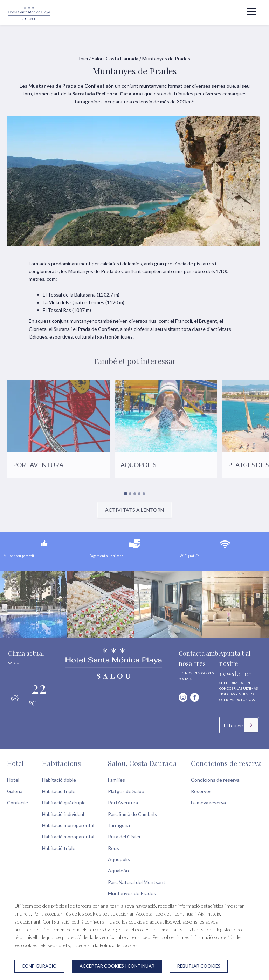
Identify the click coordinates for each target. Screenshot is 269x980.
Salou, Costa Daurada (115, 58)
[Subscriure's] (251, 725)
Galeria (15, 791)
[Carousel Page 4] (139, 494)
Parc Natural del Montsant (137, 882)
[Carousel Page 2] (130, 494)
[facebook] (195, 697)
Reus (113, 848)
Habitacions (61, 763)
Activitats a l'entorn (134, 510)
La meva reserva (208, 802)
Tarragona (119, 825)
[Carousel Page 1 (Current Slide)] (125, 493)
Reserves (201, 791)
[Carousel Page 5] (144, 494)
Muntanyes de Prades (132, 893)
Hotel (15, 763)
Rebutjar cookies (199, 966)
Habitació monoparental (68, 825)
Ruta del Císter (124, 836)
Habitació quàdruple (64, 802)
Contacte (18, 802)
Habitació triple (59, 791)
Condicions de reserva (226, 763)
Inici (83, 58)
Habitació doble (59, 780)
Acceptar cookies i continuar (117, 966)
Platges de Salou (126, 791)
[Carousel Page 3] (135, 494)
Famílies (116, 780)
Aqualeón (118, 870)
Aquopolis (119, 859)
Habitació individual (63, 814)
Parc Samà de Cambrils (132, 814)
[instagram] (183, 697)
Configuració (39, 966)
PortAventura (123, 802)
